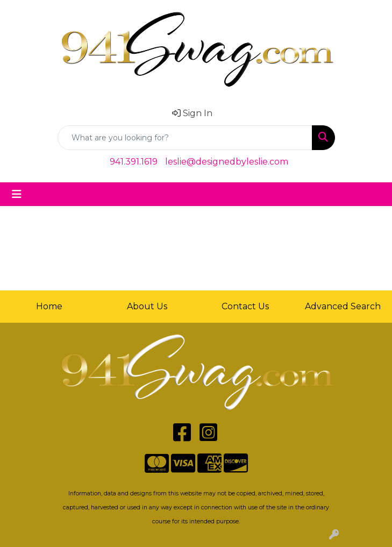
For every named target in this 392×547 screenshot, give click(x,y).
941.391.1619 (134, 162)
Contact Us (245, 306)
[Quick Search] (185, 138)
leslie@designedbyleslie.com (227, 162)
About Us (147, 306)
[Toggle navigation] (17, 194)
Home (49, 306)
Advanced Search (343, 306)
